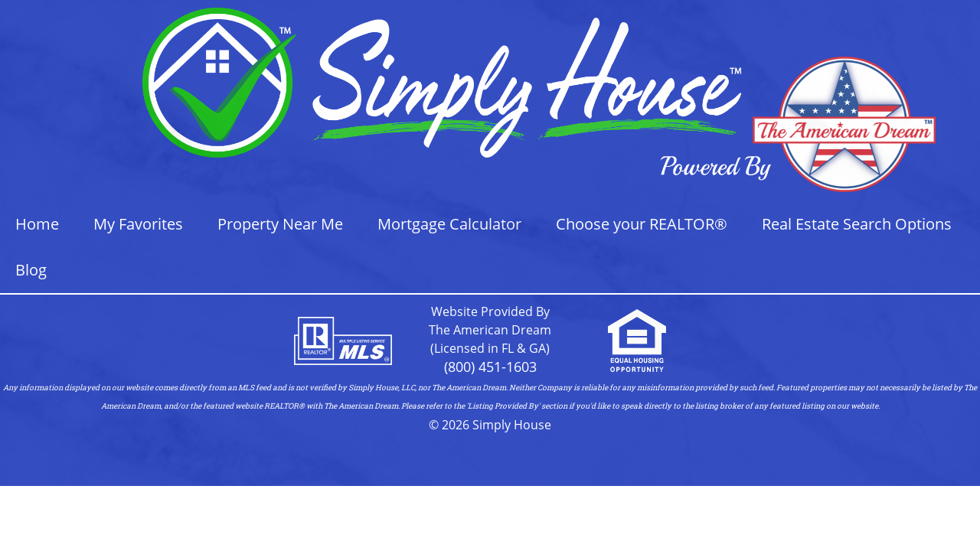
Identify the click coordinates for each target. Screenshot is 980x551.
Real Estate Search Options (857, 224)
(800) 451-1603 (490, 367)
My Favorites (138, 224)
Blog (31, 270)
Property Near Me (280, 224)
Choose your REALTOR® (642, 224)
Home (37, 224)
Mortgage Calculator (449, 224)
